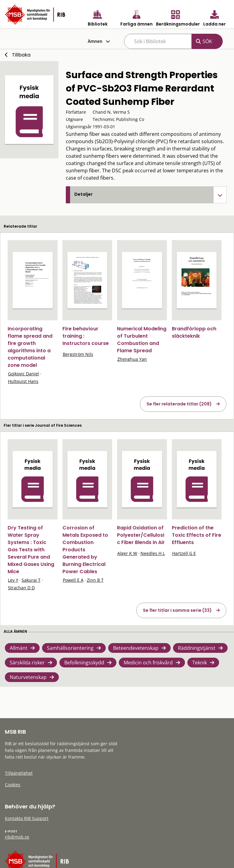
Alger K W (127, 553)
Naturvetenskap (28, 677)
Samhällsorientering (70, 648)
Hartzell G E (184, 553)
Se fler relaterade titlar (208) (179, 404)
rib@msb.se (17, 837)
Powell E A (73, 580)
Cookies (13, 785)
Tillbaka (21, 55)
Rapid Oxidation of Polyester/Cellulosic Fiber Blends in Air (141, 535)
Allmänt (19, 648)
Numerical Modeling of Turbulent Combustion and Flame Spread (142, 340)
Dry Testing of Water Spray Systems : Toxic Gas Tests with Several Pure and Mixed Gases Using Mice (31, 550)
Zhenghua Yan (132, 359)
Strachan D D (21, 588)
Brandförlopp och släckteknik (194, 332)
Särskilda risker (27, 663)
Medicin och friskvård (148, 663)
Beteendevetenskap (136, 648)
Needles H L (153, 553)
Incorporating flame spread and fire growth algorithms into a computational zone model (30, 347)
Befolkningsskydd (84, 663)
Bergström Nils (78, 354)
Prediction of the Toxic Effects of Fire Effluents (197, 535)
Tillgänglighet (19, 773)
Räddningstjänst (197, 648)
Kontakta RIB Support (27, 818)
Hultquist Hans (23, 381)
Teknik (200, 663)
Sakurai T (31, 580)
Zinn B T (95, 580)
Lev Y (13, 580)
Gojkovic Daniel (23, 374)
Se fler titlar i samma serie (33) (177, 610)
